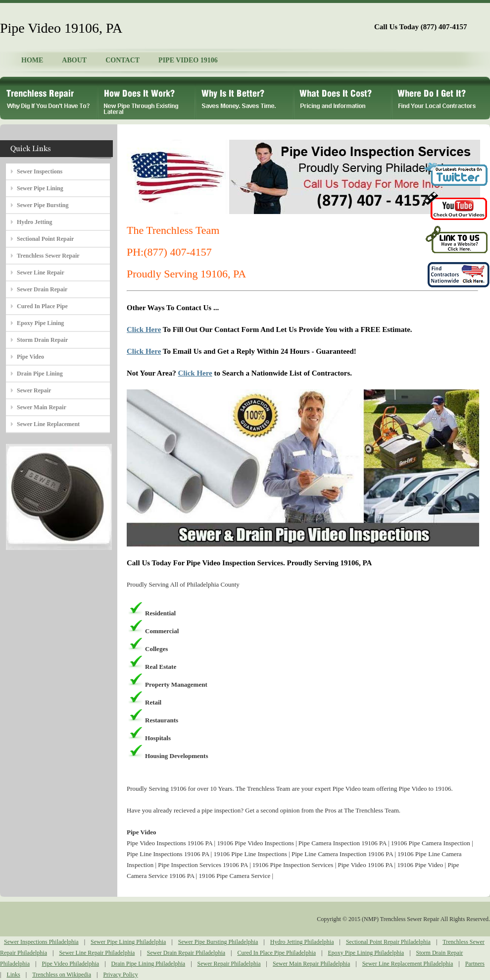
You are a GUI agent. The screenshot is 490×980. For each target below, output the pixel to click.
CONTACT (122, 60)
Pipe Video (30, 357)
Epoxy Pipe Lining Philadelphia (366, 953)
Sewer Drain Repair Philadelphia (186, 953)
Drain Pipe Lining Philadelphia (148, 964)
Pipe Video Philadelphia (70, 964)
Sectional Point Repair (45, 239)
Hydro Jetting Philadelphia (302, 942)
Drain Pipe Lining (40, 374)
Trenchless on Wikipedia (62, 975)
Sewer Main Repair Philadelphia (311, 964)
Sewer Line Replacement (48, 424)
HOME (32, 60)
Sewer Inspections (40, 171)
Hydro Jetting (34, 222)
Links (13, 975)
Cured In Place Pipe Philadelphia (276, 953)
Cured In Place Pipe (42, 306)
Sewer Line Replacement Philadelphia (408, 964)
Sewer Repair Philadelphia (229, 964)
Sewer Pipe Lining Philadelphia (128, 942)
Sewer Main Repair (42, 407)
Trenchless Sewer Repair (48, 256)
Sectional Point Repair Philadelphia (388, 942)
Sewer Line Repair (41, 272)
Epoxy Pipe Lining (40, 323)
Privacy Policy (120, 975)
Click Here (144, 329)
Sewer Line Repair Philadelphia (97, 953)
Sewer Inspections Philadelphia (41, 942)
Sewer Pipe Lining (40, 188)
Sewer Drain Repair (42, 289)
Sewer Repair (34, 390)
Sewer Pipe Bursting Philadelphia (218, 942)
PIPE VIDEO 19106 (188, 60)
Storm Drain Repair (42, 340)
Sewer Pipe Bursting (43, 205)
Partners (475, 964)
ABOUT (74, 60)
